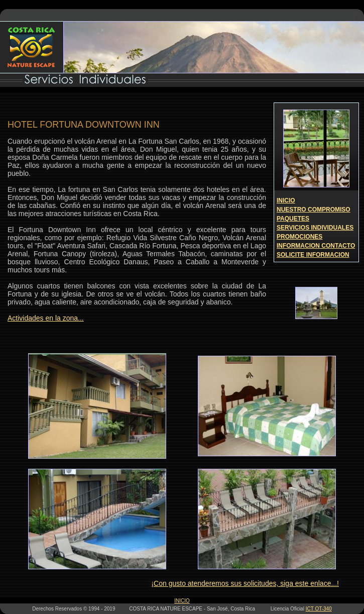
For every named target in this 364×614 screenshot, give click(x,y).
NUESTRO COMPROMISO (314, 210)
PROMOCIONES (299, 237)
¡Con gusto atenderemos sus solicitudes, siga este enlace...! (245, 583)
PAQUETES (293, 219)
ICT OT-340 (319, 609)
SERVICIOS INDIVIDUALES (315, 228)
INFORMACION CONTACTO (316, 246)
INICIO (286, 200)
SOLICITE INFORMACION (313, 255)
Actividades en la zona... (46, 318)
